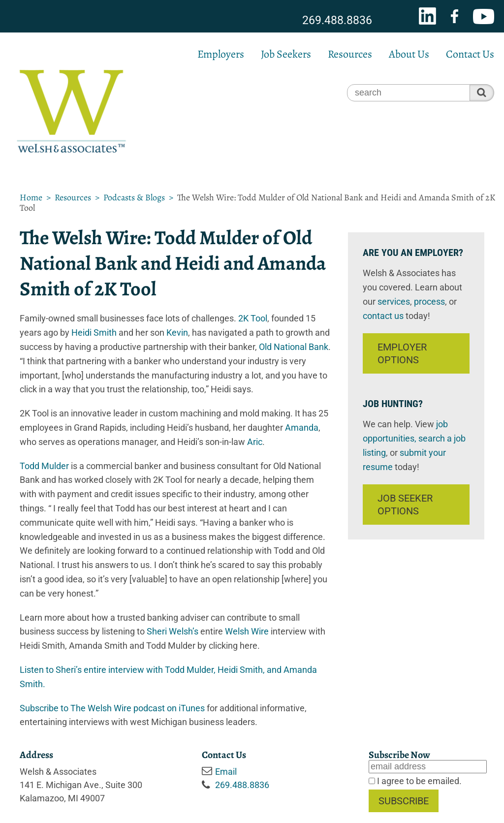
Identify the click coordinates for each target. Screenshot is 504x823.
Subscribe (404, 801)
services (394, 301)
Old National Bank (294, 347)
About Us (409, 54)
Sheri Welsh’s (173, 631)
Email (226, 772)
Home (31, 197)
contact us (383, 316)
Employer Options (402, 353)
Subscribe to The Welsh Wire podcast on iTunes (112, 708)
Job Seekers (286, 54)
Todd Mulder (44, 466)
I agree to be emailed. (418, 781)
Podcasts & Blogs (134, 197)
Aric (255, 442)
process (429, 301)
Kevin (177, 332)
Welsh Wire (247, 631)
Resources (350, 54)
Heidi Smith (94, 332)
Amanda (302, 427)
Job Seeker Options (405, 505)
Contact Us (470, 54)
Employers (221, 54)
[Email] (428, 767)
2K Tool (253, 318)
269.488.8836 (337, 20)
